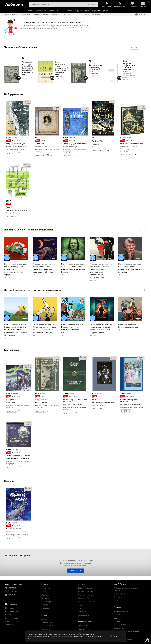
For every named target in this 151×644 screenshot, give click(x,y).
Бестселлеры (12, 350)
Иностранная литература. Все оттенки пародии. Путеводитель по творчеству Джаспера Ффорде (15, 269)
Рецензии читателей (86, 595)
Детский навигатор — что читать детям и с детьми (33, 290)
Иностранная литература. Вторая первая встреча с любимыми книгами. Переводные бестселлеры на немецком (16, 330)
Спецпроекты (83, 615)
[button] (132, 47)
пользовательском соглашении (61, 636)
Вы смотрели (119, 597)
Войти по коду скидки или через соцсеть (127, 589)
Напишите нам (120, 625)
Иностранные (40, 11)
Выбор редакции (14, 94)
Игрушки (79, 11)
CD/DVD (45, 605)
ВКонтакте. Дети (12, 611)
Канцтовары (68, 11)
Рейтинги (37, 15)
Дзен (7, 621)
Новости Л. (82, 608)
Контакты (85, 15)
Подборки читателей (86, 602)
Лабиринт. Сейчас (85, 588)
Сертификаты (26, 15)
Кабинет (117, 600)
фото (27, 103)
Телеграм (9, 625)
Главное (51, 11)
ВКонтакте (10, 608)
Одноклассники (12, 618)
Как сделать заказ (121, 611)
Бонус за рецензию (49, 626)
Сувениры (46, 608)
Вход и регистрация (122, 594)
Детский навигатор (86, 591)
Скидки (55, 15)
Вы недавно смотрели (17, 555)
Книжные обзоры (85, 598)
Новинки (9, 481)
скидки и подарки (71, 27)
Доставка (118, 618)
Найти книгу (76, 571)
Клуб (94, 11)
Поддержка (96, 15)
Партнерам (82, 626)
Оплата (117, 615)
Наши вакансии (84, 629)
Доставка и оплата (11, 15)
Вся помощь (119, 628)
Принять (114, 636)
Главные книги (47, 622)
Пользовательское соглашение (127, 631)
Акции (44, 619)
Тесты (80, 605)
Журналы (45, 595)
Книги (31, 11)
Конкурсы (82, 612)
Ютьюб (8, 615)
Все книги (46, 588)
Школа (59, 11)
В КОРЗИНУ (12, 153)
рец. (26, 101)
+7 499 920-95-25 (66, 15)
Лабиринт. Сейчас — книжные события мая (29, 230)
